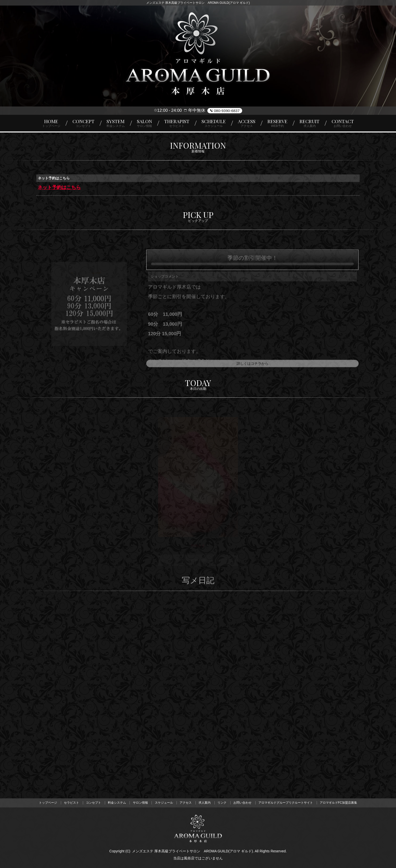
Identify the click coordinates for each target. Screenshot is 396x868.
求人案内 (205, 803)
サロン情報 (140, 803)
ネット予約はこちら (59, 188)
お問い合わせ (243, 803)
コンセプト (93, 803)
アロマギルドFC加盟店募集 (339, 803)
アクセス (186, 803)
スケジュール (164, 803)
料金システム (117, 803)
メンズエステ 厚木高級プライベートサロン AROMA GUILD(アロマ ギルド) (192, 851)
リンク (222, 803)
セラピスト (71, 803)
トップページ (47, 803)
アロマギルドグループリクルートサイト (286, 803)
